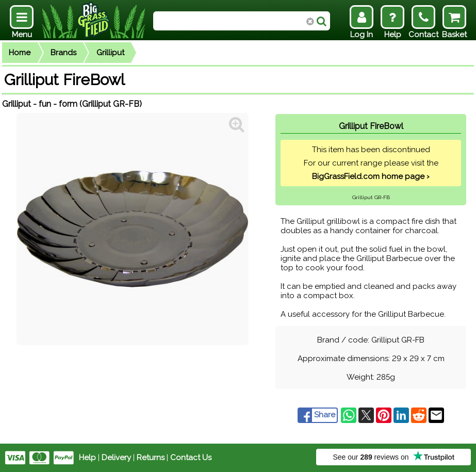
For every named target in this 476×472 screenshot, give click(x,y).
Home (20, 53)
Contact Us (191, 458)
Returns (151, 458)
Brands (63, 53)
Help (87, 458)
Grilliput (110, 53)
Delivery (116, 458)
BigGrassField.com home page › (371, 176)
